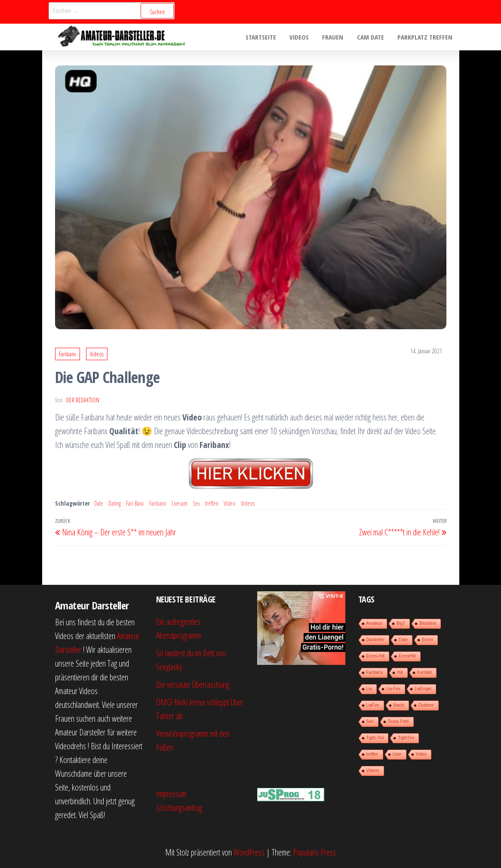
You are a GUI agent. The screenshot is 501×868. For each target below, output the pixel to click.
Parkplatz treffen (425, 37)
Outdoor (426, 705)
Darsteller (376, 640)
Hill (400, 672)
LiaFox (373, 705)
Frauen (334, 37)
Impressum (171, 794)
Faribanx (68, 354)
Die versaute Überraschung (193, 684)
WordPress (249, 852)
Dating (115, 503)
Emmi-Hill (376, 656)
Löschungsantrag (179, 808)
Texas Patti (398, 721)
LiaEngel (423, 689)
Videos (301, 37)
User (397, 754)
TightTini (406, 738)
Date (99, 503)
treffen (212, 503)
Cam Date (371, 37)
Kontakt (424, 672)
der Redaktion (83, 400)
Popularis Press (314, 852)
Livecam (180, 503)
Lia (369, 689)
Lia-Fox (393, 689)
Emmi (427, 640)
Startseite (263, 37)
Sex (196, 503)
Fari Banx (135, 503)
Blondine (428, 623)
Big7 (401, 623)
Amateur (375, 623)
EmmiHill (407, 656)
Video (230, 503)
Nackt (399, 705)
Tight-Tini (375, 738)
